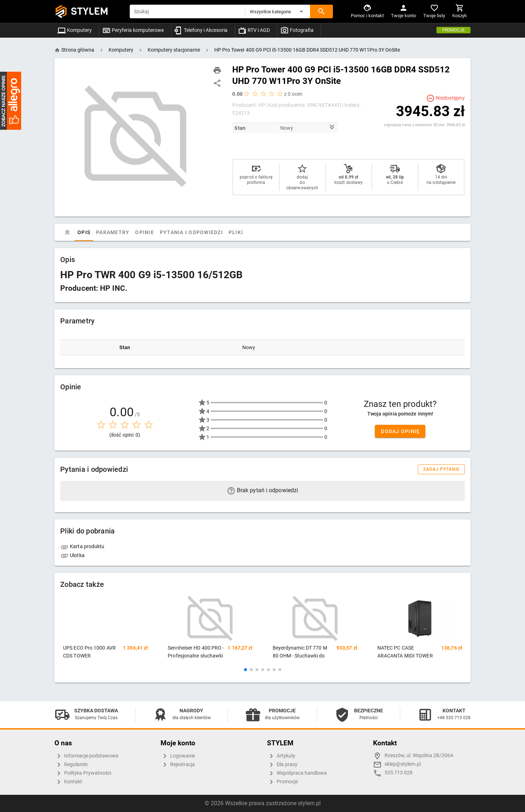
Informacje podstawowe (86, 756)
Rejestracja (178, 765)
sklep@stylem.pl (403, 764)
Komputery (75, 30)
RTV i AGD (254, 30)
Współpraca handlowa (297, 773)
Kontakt (68, 782)
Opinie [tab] (145, 232)
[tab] (67, 232)
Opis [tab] (84, 232)
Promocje (454, 30)
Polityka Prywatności (83, 773)
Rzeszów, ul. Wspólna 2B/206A (419, 756)
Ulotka (72, 555)
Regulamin (71, 765)
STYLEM (90, 11)
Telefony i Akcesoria (201, 30)
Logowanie (178, 756)
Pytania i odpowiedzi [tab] (191, 232)
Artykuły (281, 756)
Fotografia (297, 30)
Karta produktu (82, 546)
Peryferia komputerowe (133, 30)
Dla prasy (282, 765)
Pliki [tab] (236, 232)
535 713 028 (398, 773)
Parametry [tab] (113, 232)
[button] (278, 11)
